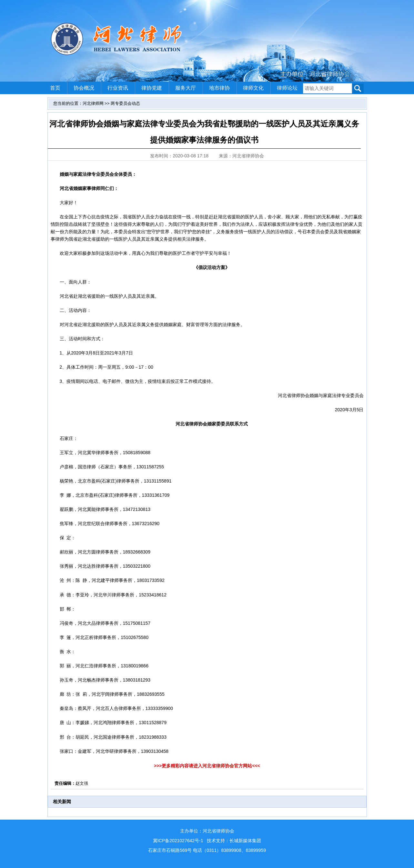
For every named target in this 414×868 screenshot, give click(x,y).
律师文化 (253, 88)
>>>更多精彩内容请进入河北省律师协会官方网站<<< (207, 766)
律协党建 (152, 88)
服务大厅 (186, 88)
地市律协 (219, 88)
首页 (55, 88)
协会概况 (84, 88)
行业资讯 (118, 88)
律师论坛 (287, 88)
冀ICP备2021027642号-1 (178, 841)
